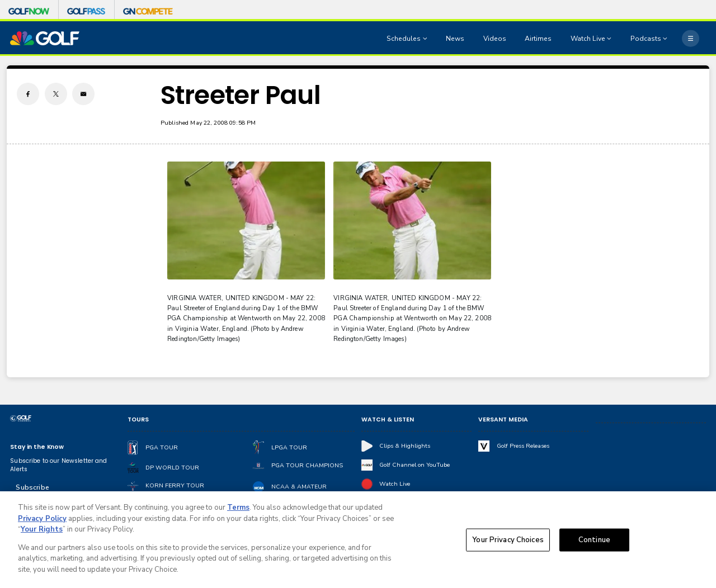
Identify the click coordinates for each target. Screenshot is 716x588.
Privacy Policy (42, 521)
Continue (594, 542)
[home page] (45, 38)
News (455, 39)
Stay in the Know (37, 447)
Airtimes (538, 39)
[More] (690, 38)
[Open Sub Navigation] (426, 39)
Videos (495, 39)
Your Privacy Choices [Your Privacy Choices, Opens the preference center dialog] (508, 542)
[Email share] (83, 94)
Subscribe (32, 487)
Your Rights (42, 532)
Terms (238, 510)
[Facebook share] (28, 94)
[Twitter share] (56, 94)
